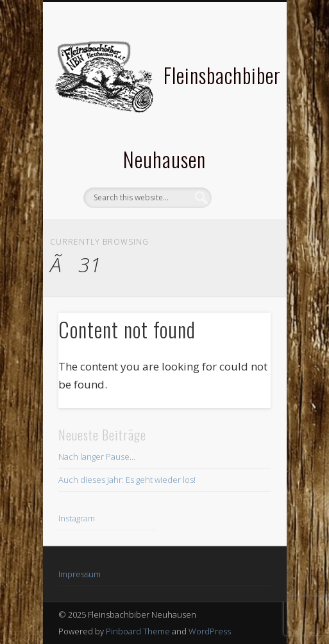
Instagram (77, 518)
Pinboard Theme (138, 631)
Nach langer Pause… (97, 457)
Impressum (80, 574)
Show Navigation (239, 115)
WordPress (210, 631)
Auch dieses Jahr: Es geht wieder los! (127, 480)
